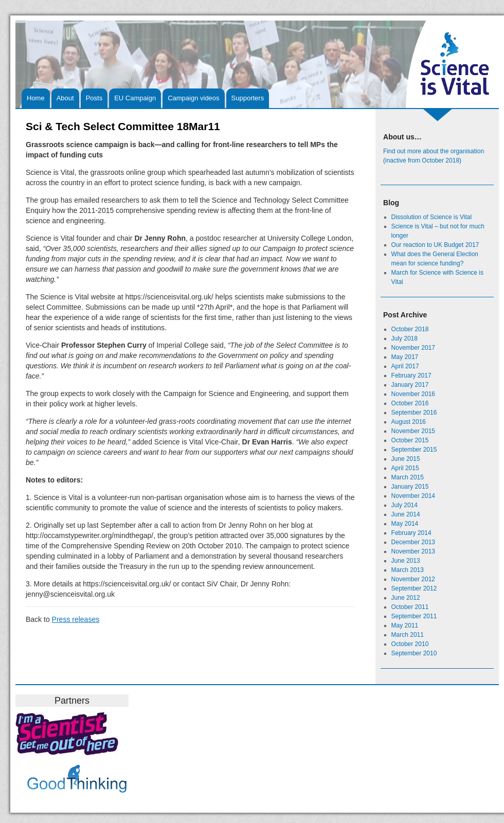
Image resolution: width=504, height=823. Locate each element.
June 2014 (406, 514)
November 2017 (413, 348)
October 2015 (410, 440)
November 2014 (413, 496)
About (65, 98)
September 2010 (414, 653)
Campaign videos (193, 98)
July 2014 (404, 505)
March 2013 (408, 570)
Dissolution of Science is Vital (432, 217)
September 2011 (414, 616)
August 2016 (409, 422)
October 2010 (410, 644)
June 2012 (406, 598)
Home (36, 98)
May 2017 (405, 357)
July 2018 (404, 338)
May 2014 (405, 524)
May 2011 (405, 625)
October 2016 (410, 403)
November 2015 (413, 431)
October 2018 (410, 329)
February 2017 (411, 375)
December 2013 (413, 542)
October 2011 (410, 607)
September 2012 (414, 588)
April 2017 (405, 366)
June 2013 (406, 561)
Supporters (248, 98)
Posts (94, 98)
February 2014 (411, 533)
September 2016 (414, 413)
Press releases (76, 619)
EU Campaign (135, 98)
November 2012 (413, 579)
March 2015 (408, 477)
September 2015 (414, 450)
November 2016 (413, 394)
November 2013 (413, 551)
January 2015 (410, 487)
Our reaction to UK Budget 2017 (435, 245)
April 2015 (405, 468)
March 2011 (408, 635)
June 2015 (406, 459)
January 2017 (410, 385)
